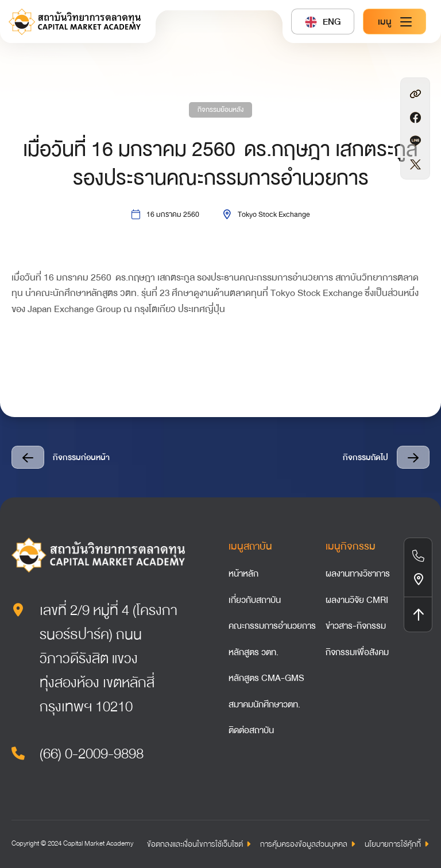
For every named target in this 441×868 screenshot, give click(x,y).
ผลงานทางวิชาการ (358, 574)
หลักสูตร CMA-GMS (266, 678)
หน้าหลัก (243, 574)
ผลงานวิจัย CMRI (357, 600)
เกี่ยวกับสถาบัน (255, 600)
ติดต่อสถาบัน (251, 730)
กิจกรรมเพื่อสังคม (357, 652)
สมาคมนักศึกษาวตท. (264, 704)
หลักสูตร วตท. (254, 652)
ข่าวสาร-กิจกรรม (356, 626)
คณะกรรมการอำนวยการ (272, 626)
